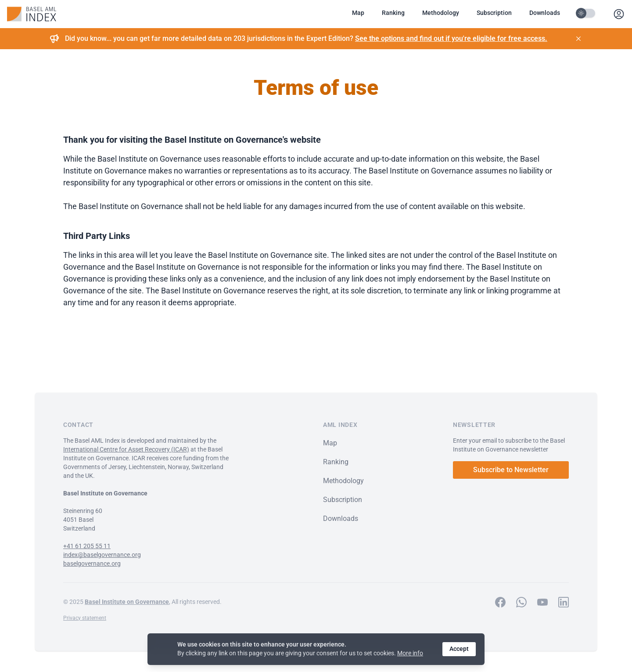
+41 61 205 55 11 (87, 546)
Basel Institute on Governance (127, 602)
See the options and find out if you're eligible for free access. (451, 38)
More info (410, 653)
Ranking (393, 13)
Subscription (494, 13)
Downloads (545, 13)
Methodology (441, 13)
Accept (459, 649)
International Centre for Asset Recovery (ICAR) (126, 449)
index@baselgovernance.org (102, 555)
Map (358, 13)
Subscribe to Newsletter (511, 470)
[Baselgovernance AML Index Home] (32, 14)
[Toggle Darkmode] (586, 13)
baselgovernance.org (92, 564)
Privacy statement (85, 618)
